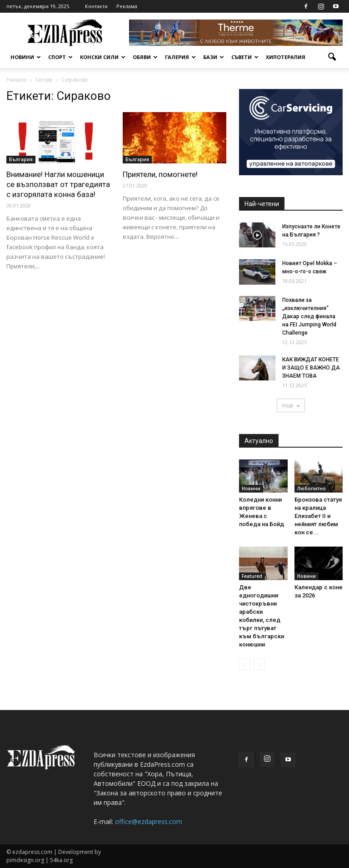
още (291, 405)
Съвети (245, 57)
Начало (17, 80)
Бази (214, 57)
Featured (252, 576)
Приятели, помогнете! (160, 174)
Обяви (145, 57)
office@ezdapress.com (149, 821)
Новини (26, 57)
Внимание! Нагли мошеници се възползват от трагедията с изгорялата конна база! (58, 184)
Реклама (127, 6)
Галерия (180, 57)
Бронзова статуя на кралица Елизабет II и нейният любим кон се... (318, 516)
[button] (332, 57)
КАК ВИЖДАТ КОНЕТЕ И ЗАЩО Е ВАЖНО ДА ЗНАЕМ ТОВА (311, 368)
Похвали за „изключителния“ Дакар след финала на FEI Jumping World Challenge (309, 316)
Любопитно (312, 488)
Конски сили (103, 57)
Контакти (96, 6)
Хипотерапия (286, 57)
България (21, 159)
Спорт (60, 57)
